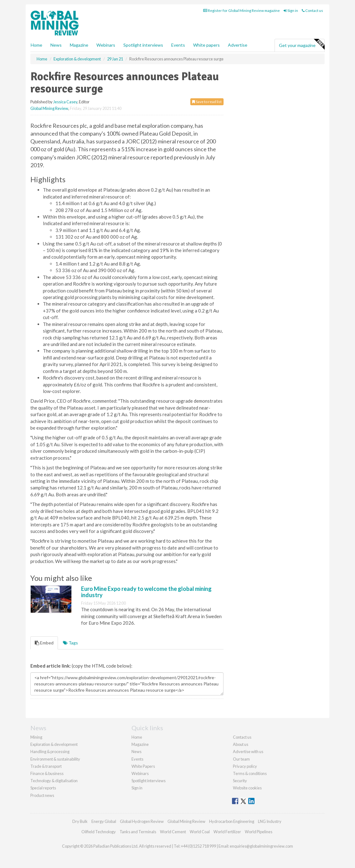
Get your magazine (302, 44)
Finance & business (47, 773)
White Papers (143, 766)
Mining (36, 737)
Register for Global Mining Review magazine (242, 10)
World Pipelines (259, 832)
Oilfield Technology (99, 832)
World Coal (200, 832)
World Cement (173, 832)
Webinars (106, 45)
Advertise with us (248, 752)
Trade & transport (46, 766)
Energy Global (104, 821)
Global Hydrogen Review (142, 821)
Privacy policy (245, 766)
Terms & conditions (250, 773)
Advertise (238, 45)
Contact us (312, 10)
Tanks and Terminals (138, 832)
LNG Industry (270, 821)
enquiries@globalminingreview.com (261, 846)
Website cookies (247, 788)
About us (241, 744)
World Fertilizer (227, 832)
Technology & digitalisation (54, 781)
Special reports (43, 788)
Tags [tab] (70, 643)
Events (178, 45)
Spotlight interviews (143, 45)
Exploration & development (54, 744)
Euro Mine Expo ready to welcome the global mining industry (146, 592)
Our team (241, 759)
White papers (206, 45)
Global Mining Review (49, 108)
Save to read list (207, 102)
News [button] (56, 45)
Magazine (79, 45)
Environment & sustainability (55, 759)
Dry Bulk (80, 821)
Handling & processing (50, 752)
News (136, 752)
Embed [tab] (44, 643)
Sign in (291, 10)
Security (240, 781)
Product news (42, 795)
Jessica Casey (65, 102)
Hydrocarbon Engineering (232, 821)
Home (36, 45)
